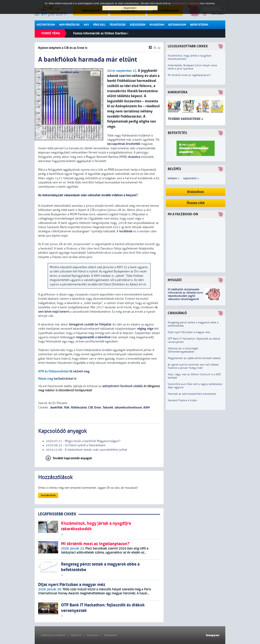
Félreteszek (118, 25)
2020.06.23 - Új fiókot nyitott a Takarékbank (76, 445)
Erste (97, 407)
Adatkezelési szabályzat (53, 635)
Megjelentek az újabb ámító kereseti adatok (194, 358)
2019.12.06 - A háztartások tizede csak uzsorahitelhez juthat (86, 450)
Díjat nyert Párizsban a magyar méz (189, 332)
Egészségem (138, 25)
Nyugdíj (175, 280)
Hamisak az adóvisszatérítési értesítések (192, 394)
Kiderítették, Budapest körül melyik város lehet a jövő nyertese (192, 67)
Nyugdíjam (157, 25)
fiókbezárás (79, 407)
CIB (90, 407)
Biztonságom (177, 25)
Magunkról (76, 635)
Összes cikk (196, 203)
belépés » (174, 178)
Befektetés (177, 133)
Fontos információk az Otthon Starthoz (101, 33)
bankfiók (56, 407)
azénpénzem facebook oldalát (122, 386)
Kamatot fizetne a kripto (182, 400)
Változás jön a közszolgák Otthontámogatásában (183, 350)
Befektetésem (199, 25)
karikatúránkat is (65, 379)
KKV (86, 25)
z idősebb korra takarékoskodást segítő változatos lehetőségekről (185, 296)
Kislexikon (196, 192)
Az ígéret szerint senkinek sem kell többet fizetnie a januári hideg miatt (193, 366)
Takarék (108, 407)
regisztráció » (191, 178)
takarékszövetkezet (128, 407)
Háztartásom (46, 25)
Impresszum (93, 635)
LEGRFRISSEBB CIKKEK (57, 514)
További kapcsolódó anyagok (72, 458)
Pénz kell (99, 25)
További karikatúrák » (185, 119)
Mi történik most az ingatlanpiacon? (189, 75)
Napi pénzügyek (69, 25)
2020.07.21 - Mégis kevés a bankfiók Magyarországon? (83, 441)
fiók (66, 407)
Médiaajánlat (111, 635)
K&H (146, 407)
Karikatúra (178, 92)
